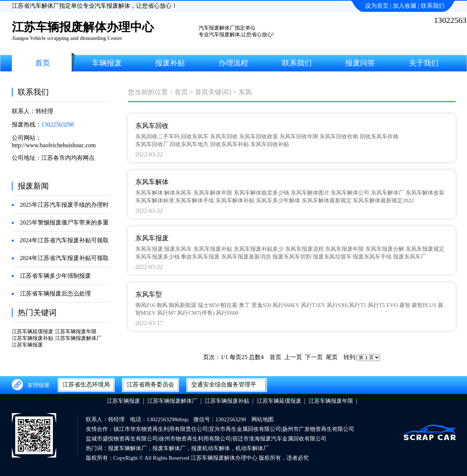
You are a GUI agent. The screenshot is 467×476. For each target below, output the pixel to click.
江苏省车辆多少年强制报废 (55, 276)
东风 (245, 92)
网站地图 (263, 419)
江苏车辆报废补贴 (33, 338)
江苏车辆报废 (27, 345)
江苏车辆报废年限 (76, 332)
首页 (181, 92)
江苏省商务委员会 (150, 384)
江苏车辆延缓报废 (33, 332)
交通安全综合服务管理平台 (224, 386)
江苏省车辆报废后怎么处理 (55, 293)
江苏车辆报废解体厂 (78, 338)
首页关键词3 (213, 92)
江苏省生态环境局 (86, 384)
